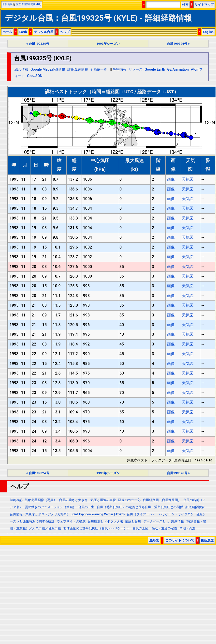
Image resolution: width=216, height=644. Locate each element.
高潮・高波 (187, 528)
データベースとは (156, 521)
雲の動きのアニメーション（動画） (50, 507)
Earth (23, 32)
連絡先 (154, 540)
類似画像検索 (195, 507)
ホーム (7, 32)
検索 (185, 5)
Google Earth (155, 70)
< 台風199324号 (38, 44)
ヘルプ (65, 32)
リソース (136, 70)
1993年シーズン (108, 44)
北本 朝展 (7, 4)
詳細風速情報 (78, 70)
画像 (171, 179)
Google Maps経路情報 (48, 70)
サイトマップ (204, 5)
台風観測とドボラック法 (105, 521)
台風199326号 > (178, 44)
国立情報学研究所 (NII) (29, 4)
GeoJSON (35, 76)
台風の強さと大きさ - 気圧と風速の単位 (87, 500)
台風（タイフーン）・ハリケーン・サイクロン (160, 514)
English (208, 32)
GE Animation (178, 70)
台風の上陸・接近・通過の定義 (155, 528)
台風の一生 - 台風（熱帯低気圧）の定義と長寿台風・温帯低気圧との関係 (131, 507)
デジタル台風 (44, 32)
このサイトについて (180, 540)
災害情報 (120, 70)
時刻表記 (16, 500)
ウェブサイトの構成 (71, 521)
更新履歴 (207, 540)
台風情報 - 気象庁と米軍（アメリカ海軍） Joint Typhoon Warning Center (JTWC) (67, 514)
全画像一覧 (99, 70)
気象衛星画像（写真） (41, 500)
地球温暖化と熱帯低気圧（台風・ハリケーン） (97, 528)
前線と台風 (133, 521)
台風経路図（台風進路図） (162, 500)
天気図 (188, 179)
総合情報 (21, 70)
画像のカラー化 (129, 500)
